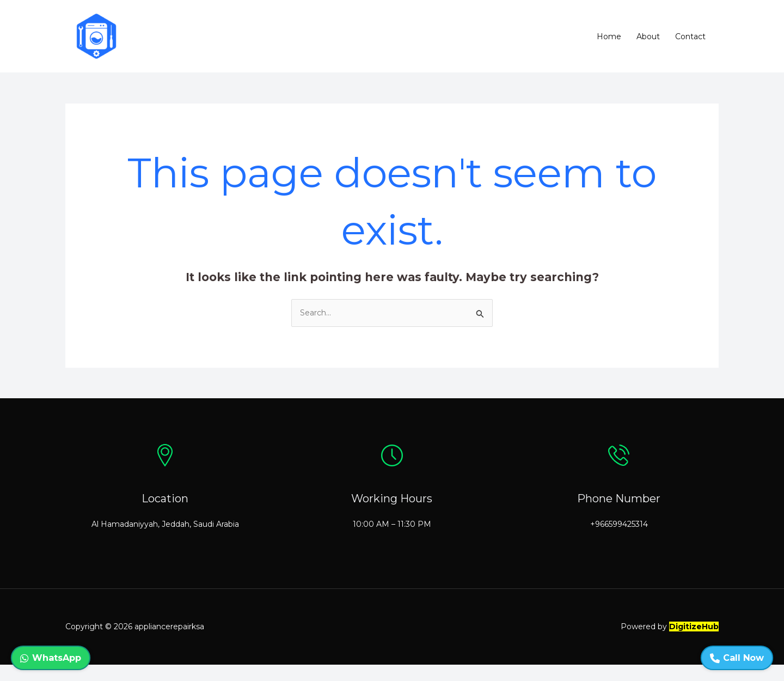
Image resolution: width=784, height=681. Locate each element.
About (648, 37)
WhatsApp (50, 658)
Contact (690, 37)
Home (609, 37)
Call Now (737, 658)
